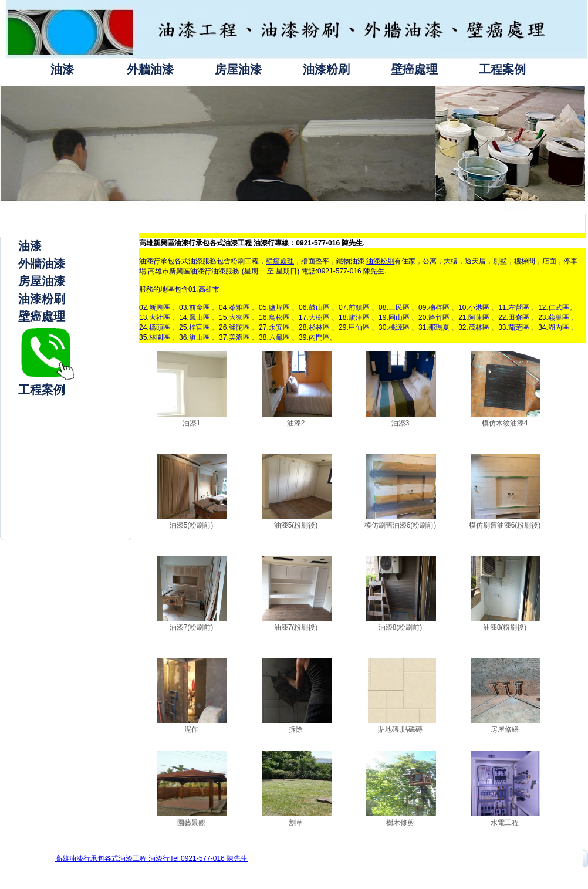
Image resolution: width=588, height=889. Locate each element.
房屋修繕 (505, 729)
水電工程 (505, 823)
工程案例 (502, 69)
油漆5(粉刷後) (296, 525)
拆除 (296, 729)
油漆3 (401, 423)
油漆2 (296, 423)
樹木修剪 (400, 823)
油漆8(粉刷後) (505, 627)
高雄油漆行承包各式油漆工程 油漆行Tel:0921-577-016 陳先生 (151, 858)
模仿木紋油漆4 (505, 423)
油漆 (62, 69)
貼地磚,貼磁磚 (400, 729)
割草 (296, 823)
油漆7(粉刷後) (296, 627)
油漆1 (192, 423)
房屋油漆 (238, 69)
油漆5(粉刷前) (192, 525)
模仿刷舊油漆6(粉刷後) (505, 525)
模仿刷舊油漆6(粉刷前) (401, 525)
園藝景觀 (191, 823)
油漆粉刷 (326, 69)
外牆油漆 (150, 69)
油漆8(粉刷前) (401, 627)
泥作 (191, 729)
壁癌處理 (414, 69)
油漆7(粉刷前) (192, 627)
